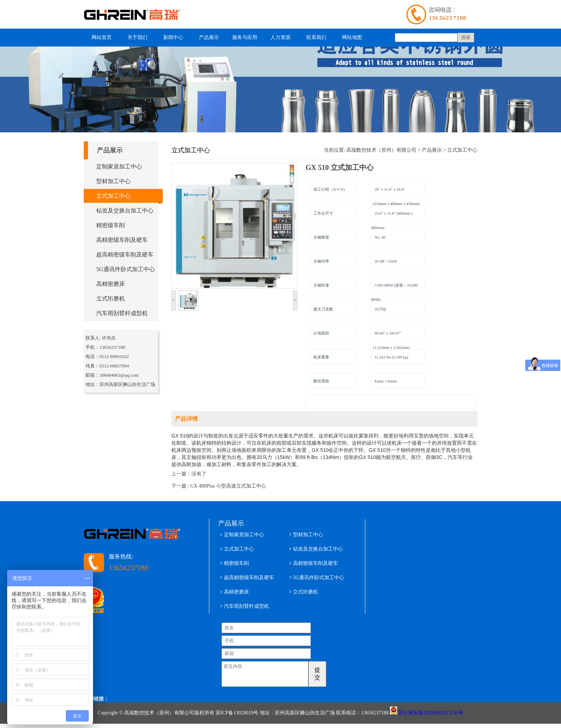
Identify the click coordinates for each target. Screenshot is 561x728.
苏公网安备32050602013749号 (431, 717)
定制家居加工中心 (119, 167)
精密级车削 (111, 225)
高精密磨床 (111, 284)
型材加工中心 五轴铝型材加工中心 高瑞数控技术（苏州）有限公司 (136, 14)
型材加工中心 (113, 181)
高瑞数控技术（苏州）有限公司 (381, 150)
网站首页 (102, 37)
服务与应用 (245, 37)
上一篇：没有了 (189, 474)
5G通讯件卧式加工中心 (126, 269)
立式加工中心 (113, 196)
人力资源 (280, 37)
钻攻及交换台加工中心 (125, 211)
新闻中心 (173, 37)
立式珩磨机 (111, 299)
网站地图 (352, 37)
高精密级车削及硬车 (122, 240)
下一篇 (219, 486)
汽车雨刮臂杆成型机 (122, 313)
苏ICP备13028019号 (237, 717)
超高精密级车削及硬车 (125, 255)
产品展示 (209, 37)
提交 (327, 674)
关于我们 (137, 37)
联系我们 (316, 37)
